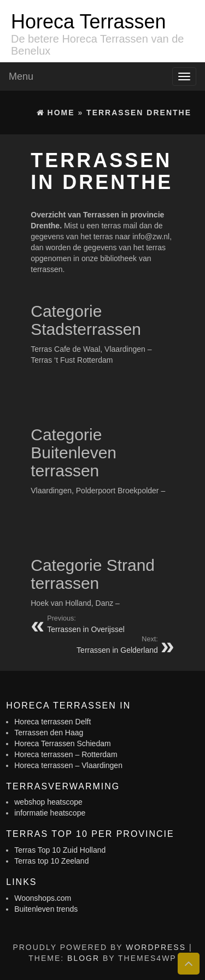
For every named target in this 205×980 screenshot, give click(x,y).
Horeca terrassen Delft (52, 722)
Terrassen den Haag (49, 733)
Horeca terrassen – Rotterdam (66, 754)
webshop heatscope (48, 802)
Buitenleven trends (46, 909)
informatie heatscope (50, 813)
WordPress (156, 947)
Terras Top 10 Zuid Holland (60, 850)
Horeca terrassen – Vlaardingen (68, 765)
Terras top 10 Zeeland (51, 861)
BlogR (83, 958)
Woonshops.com (43, 898)
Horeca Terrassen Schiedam (62, 743)
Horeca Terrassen (88, 22)
